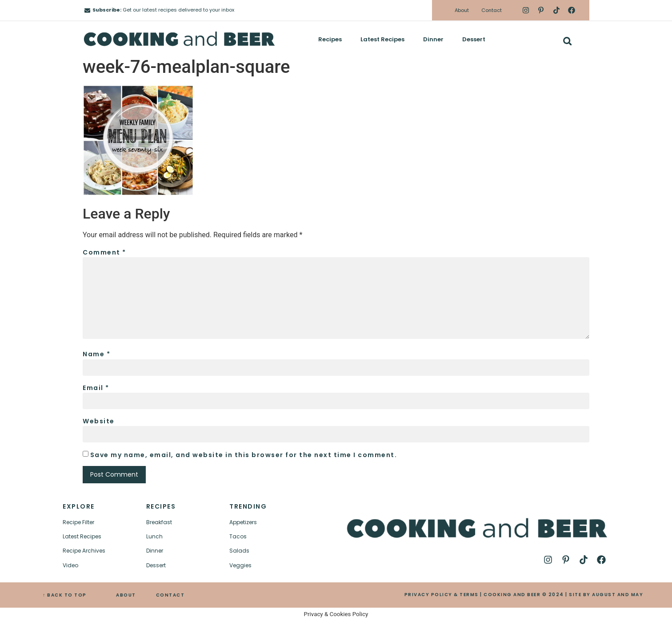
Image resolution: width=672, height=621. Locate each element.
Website (99, 421)
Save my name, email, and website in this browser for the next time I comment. (244, 455)
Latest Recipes (382, 39)
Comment (104, 252)
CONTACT (170, 595)
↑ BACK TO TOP (65, 595)
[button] (567, 41)
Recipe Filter (78, 522)
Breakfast (159, 522)
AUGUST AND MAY (618, 595)
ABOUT (126, 595)
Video (70, 565)
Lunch (154, 536)
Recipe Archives (84, 551)
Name (96, 354)
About (462, 10)
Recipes (330, 39)
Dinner (433, 39)
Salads (239, 551)
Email (96, 388)
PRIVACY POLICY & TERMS (442, 595)
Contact (492, 10)
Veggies (240, 565)
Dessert (474, 39)
